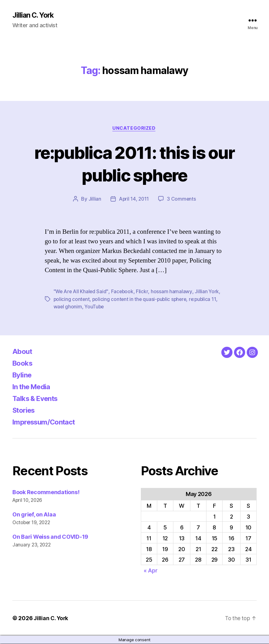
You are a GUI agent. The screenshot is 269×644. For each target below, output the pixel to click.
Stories (25, 410)
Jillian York (208, 292)
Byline (23, 375)
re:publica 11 (206, 300)
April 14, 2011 (134, 200)
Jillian (94, 200)
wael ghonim (68, 307)
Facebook (124, 292)
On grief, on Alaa (34, 515)
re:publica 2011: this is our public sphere (135, 164)
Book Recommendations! (46, 492)
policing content (72, 300)
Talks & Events (38, 399)
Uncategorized (134, 129)
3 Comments (182, 200)
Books (24, 363)
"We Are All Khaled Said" (82, 292)
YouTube (95, 307)
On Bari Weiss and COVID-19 (50, 537)
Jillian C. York (34, 15)
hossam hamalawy (173, 292)
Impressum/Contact (47, 422)
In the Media (34, 387)
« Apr (151, 571)
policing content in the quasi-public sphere (141, 300)
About (23, 352)
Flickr (143, 292)
